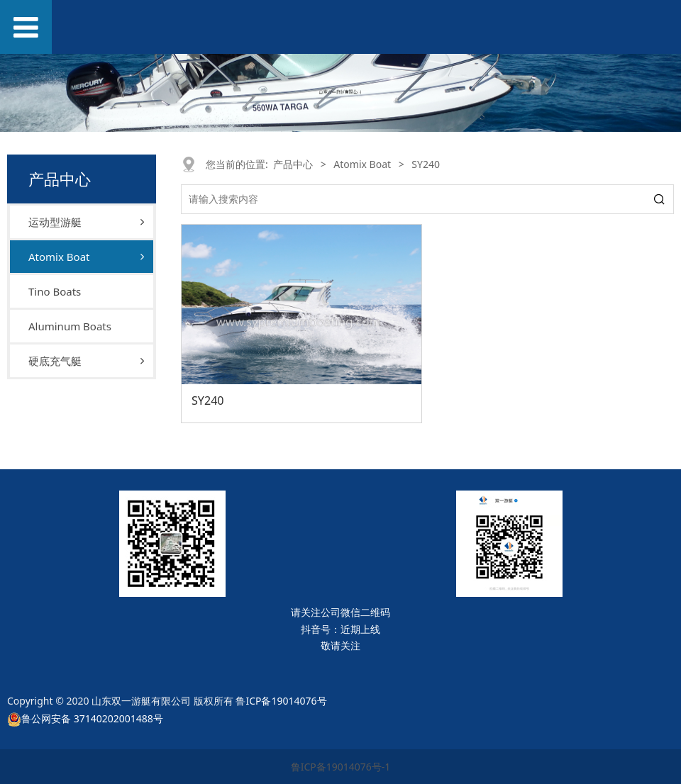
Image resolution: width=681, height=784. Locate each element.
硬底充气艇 (55, 361)
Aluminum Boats (70, 326)
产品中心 (293, 164)
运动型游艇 (55, 222)
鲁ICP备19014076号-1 (341, 767)
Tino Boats (55, 291)
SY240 (208, 401)
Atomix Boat (59, 257)
